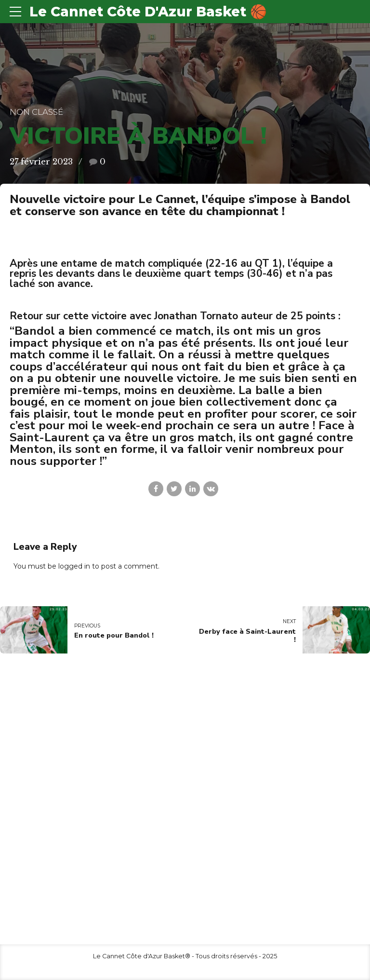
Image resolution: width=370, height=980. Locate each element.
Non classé (36, 112)
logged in (74, 566)
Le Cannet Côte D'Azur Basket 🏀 (148, 12)
